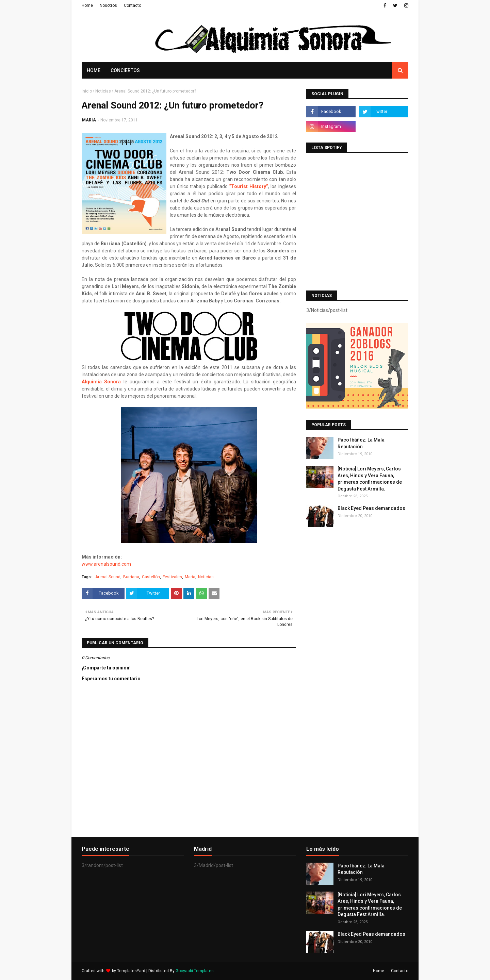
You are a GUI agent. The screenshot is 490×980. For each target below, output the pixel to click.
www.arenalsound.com (106, 564)
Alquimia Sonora (101, 382)
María (190, 577)
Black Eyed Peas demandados (371, 508)
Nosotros (108, 5)
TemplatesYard (131, 971)
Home (87, 5)
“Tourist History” (249, 186)
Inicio (87, 91)
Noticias (103, 91)
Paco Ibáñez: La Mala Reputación (361, 443)
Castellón (151, 577)
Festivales (172, 577)
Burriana (131, 577)
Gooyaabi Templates (195, 971)
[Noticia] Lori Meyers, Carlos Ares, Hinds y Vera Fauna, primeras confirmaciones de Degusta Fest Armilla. (370, 479)
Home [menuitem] (94, 70)
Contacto (133, 5)
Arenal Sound (108, 577)
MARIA (89, 120)
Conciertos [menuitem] (125, 70)
